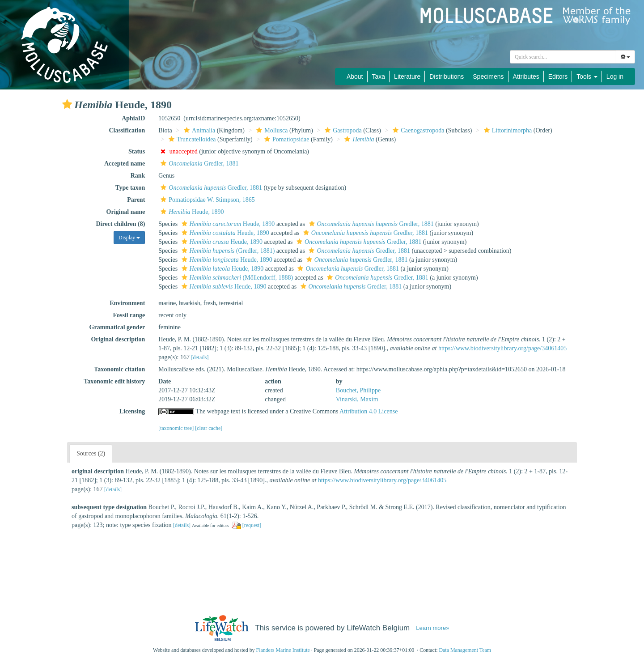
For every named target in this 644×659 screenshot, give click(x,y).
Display (129, 238)
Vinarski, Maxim (357, 399)
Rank (138, 176)
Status (137, 151)
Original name (126, 212)
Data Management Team (465, 650)
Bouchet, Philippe (358, 390)
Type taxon (130, 188)
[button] (67, 104)
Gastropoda (342, 130)
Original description (118, 339)
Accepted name (125, 164)
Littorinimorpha (507, 130)
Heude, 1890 (191, 212)
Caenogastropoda (417, 130)
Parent (136, 200)
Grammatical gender (117, 327)
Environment (127, 303)
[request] (252, 525)
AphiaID (133, 118)
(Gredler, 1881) (227, 251)
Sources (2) (91, 453)
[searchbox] (563, 57)
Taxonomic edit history (114, 381)
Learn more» (432, 628)
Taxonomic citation (119, 369)
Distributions (447, 77)
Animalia (198, 130)
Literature (407, 77)
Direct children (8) (120, 224)
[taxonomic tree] (176, 428)
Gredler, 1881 (198, 164)
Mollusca (271, 130)
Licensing (132, 411)
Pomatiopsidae (286, 139)
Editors (558, 77)
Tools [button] (587, 77)
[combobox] (563, 57)
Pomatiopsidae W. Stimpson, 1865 (207, 200)
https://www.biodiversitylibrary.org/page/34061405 (502, 348)
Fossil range (129, 315)
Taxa (379, 77)
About (355, 77)
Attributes (526, 77)
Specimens (488, 77)
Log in (615, 77)
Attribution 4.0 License (369, 411)
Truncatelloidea (191, 139)
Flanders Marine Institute (283, 650)
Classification (127, 130)
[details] (200, 357)
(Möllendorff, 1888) (236, 278)
